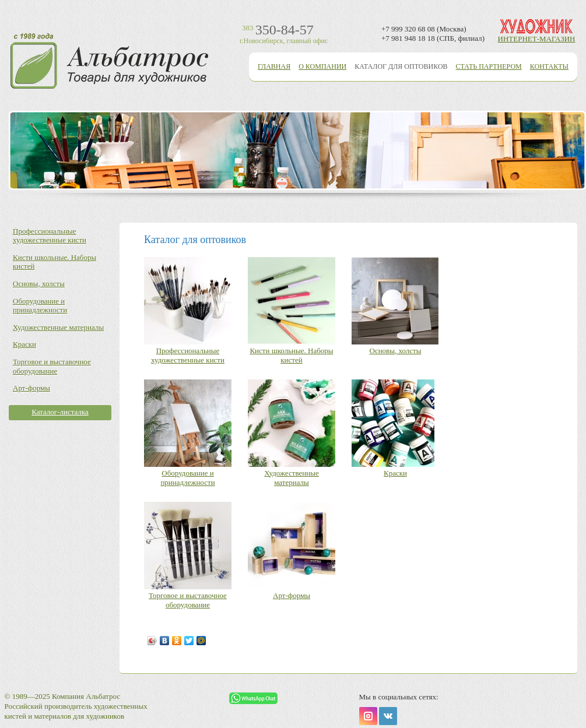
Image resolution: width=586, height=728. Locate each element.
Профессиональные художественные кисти (50, 236)
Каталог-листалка (60, 412)
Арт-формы (31, 388)
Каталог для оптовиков (401, 66)
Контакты (549, 66)
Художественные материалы (58, 327)
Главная (274, 66)
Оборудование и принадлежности (40, 306)
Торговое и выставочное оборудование (52, 366)
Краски (24, 344)
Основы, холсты (39, 284)
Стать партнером (489, 66)
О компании (322, 66)
